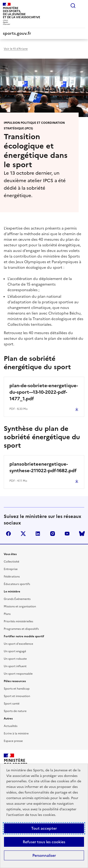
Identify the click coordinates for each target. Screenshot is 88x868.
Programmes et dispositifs (21, 629)
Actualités (11, 726)
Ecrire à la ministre (16, 733)
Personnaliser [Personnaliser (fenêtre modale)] (44, 855)
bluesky (82, 534)
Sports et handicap (17, 689)
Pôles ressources (15, 681)
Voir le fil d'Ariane (16, 49)
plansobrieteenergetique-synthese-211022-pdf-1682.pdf (43, 467)
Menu (82, 6)
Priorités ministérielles (18, 621)
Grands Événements (17, 599)
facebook (8, 534)
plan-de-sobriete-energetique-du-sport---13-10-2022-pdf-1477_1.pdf (44, 392)
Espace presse (13, 741)
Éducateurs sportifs (17, 584)
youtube (67, 534)
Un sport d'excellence (18, 644)
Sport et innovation (17, 696)
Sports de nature (15, 711)
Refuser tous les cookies (44, 842)
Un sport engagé (15, 651)
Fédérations (12, 577)
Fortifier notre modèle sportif (24, 636)
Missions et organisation (20, 606)
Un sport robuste (15, 659)
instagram (53, 534)
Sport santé (12, 704)
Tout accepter (44, 828)
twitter (23, 534)
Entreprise (11, 569)
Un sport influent (15, 666)
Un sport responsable (18, 674)
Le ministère (12, 592)
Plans (7, 614)
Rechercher (73, 6)
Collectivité (11, 562)
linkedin (38, 534)
